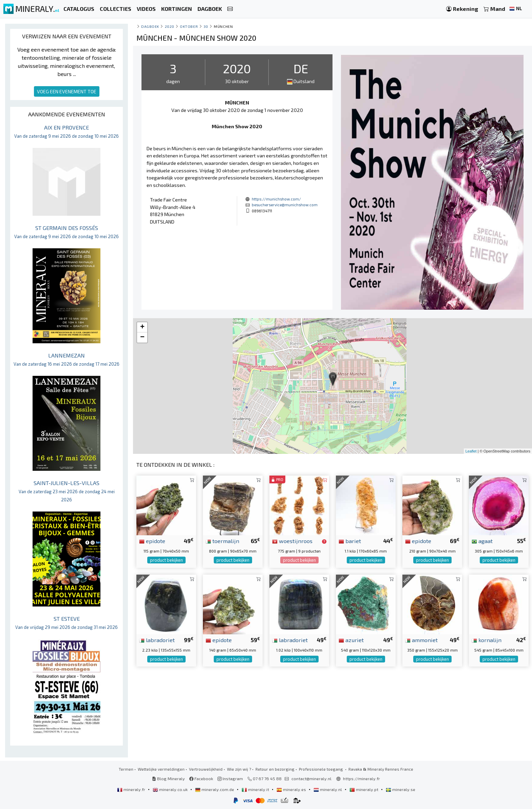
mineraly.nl (328, 789)
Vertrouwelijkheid (206, 769)
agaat (482, 541)
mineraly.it (256, 789)
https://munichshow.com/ (276, 199)
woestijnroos (292, 541)
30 (206, 26)
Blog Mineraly (168, 778)
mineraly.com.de (215, 789)
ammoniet (421, 640)
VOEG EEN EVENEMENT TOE (67, 91)
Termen (126, 769)
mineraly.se (401, 789)
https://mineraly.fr (362, 778)
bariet (350, 541)
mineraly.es (292, 789)
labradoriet (157, 640)
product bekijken (166, 560)
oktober (189, 26)
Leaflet (471, 451)
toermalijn (222, 541)
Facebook (201, 778)
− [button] (142, 338)
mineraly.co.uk (171, 789)
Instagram (230, 778)
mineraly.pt (364, 789)
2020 (170, 26)
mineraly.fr (132, 789)
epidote (152, 541)
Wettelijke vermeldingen (161, 769)
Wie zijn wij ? (239, 769)
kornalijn (487, 640)
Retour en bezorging (275, 769)
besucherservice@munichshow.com (285, 205)
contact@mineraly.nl (311, 778)
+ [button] (142, 327)
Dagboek (150, 26)
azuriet (351, 640)
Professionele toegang (321, 769)
